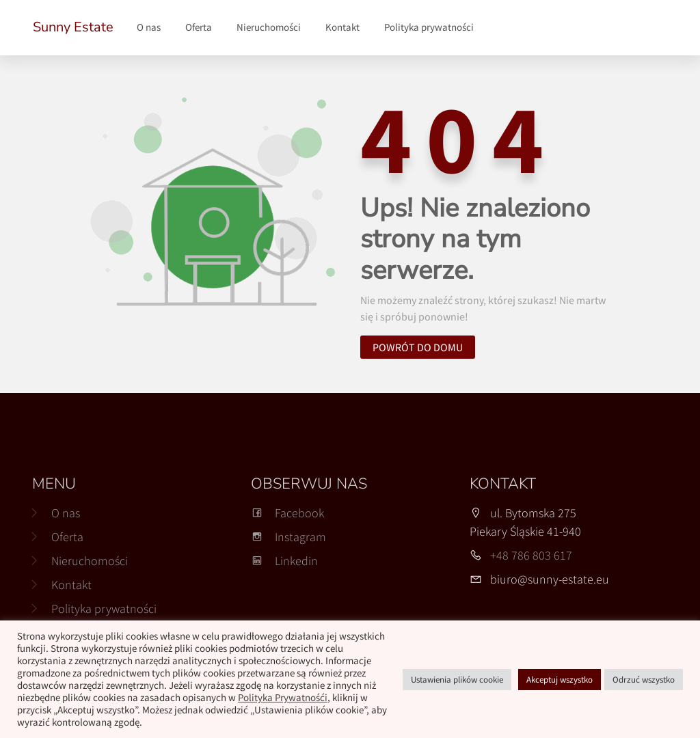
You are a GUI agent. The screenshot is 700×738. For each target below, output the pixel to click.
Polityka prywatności (429, 27)
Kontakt (342, 27)
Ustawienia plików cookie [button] (457, 680)
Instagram (288, 537)
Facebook (287, 513)
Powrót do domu (418, 347)
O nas (149, 27)
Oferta (199, 27)
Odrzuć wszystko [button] (644, 680)
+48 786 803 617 (531, 555)
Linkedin (284, 561)
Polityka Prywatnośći (283, 698)
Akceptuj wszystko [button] (560, 680)
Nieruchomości (269, 27)
